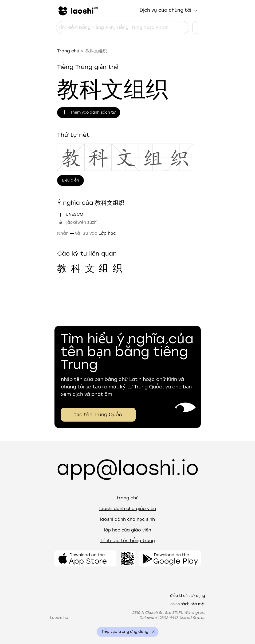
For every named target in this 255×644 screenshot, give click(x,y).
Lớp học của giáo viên (128, 530)
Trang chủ (68, 51)
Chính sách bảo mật (188, 604)
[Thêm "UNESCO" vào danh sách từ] (60, 215)
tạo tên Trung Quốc (98, 415)
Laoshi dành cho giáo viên (128, 509)
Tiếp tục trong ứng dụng (125, 632)
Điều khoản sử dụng (188, 596)
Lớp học (107, 233)
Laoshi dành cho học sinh (127, 519)
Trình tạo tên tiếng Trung (128, 541)
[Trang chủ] (77, 10)
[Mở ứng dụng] (85, 558)
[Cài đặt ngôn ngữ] (196, 28)
